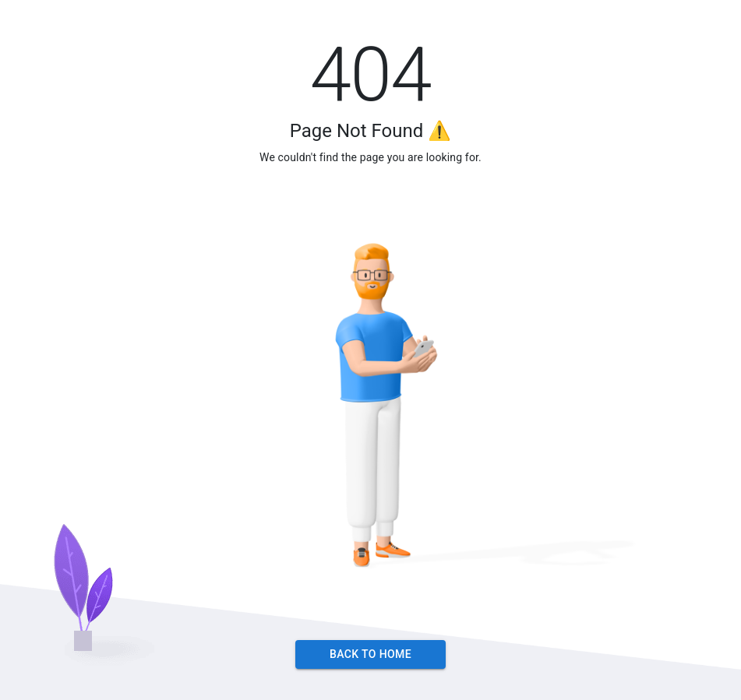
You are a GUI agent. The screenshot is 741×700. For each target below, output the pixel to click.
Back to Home (370, 654)
